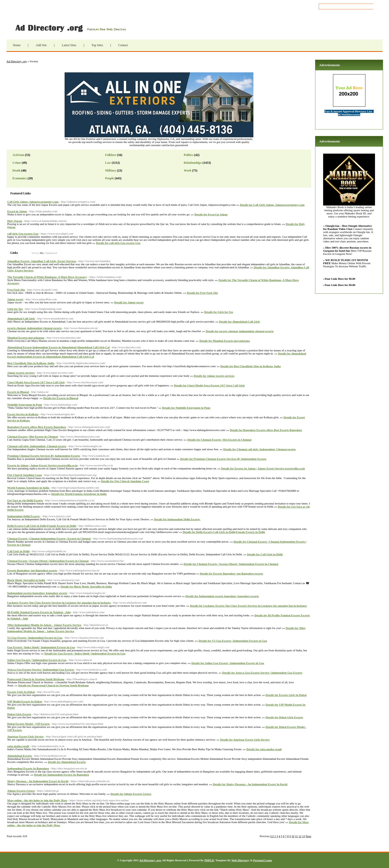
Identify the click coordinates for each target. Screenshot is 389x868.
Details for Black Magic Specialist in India (86, 586)
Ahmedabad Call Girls (21, 318)
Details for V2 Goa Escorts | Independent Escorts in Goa (233, 641)
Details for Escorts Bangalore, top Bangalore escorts (231, 573)
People (109, 178)
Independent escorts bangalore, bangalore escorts (37, 593)
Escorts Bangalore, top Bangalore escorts (32, 570)
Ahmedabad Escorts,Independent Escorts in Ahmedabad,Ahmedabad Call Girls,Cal (58, 347)
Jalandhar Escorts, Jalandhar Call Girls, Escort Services (42, 261)
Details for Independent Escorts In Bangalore (62, 775)
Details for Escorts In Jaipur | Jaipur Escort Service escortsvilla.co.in (263, 468)
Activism (18, 155)
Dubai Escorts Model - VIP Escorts (29, 724)
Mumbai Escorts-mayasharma (26, 338)
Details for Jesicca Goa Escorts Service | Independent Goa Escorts (262, 673)
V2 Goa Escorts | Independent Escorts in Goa (35, 638)
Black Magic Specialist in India (26, 580)
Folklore (111, 155)
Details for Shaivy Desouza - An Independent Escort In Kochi (250, 784)
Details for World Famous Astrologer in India (79, 494)
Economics (20, 178)
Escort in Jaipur (17, 211)
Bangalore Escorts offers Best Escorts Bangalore (37, 427)
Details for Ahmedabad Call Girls (239, 322)
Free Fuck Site (16, 290)
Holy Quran (15, 221)
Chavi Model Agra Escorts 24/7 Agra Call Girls (36, 382)
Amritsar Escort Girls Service (25, 736)
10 (293, 836)
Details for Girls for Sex (218, 312)
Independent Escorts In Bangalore (28, 768)
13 (304, 836)
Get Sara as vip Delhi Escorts (25, 500)
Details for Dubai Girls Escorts (284, 717)
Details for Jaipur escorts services (214, 376)
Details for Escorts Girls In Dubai (286, 695)
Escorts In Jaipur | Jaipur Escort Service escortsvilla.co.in (42, 465)
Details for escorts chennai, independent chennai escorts (240, 331)
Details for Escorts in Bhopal (61, 398)
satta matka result (18, 746)
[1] (272, 836)
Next (308, 836)
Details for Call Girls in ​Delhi (265, 554)
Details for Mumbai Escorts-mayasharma (225, 341)
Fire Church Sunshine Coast (25, 475)
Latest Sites (69, 45)
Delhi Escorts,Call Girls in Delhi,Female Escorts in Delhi (42, 526)
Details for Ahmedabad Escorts (67, 762)
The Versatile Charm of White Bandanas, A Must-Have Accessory (47, 277)
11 (297, 836)
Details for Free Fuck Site (202, 293)
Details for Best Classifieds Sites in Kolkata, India (251, 366)
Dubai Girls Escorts (19, 714)
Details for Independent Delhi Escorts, (177, 519)
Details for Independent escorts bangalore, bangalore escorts (222, 596)
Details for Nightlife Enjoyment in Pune (186, 408)
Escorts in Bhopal (18, 392)
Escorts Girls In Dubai (21, 692)
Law (108, 163)
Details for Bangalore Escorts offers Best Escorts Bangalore (266, 430)
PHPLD (209, 860)
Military (111, 170)
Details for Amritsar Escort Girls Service (245, 740)
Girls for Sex (15, 309)
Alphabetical (51, 253)
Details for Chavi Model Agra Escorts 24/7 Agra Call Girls (209, 385)
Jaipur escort (15, 299)
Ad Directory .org (70, 28)
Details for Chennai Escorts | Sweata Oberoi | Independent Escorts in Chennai (231, 564)
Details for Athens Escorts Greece (131, 794)
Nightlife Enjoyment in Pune (25, 405)
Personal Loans (262, 860)
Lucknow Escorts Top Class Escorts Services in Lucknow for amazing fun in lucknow (59, 603)
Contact (123, 45)
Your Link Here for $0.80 (340, 279)
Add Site (41, 45)
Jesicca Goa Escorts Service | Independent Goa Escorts (41, 669)
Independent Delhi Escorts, (24, 516)
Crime (17, 163)
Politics (189, 155)
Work (188, 170)
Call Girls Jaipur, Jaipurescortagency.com (33, 202)
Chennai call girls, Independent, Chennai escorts (37, 446)
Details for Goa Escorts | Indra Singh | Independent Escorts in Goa (85, 653)
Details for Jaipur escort (129, 302)
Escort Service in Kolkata (23, 414)
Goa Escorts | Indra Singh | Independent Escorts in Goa (41, 647)
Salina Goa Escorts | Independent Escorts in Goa (37, 660)
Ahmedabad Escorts (20, 756)
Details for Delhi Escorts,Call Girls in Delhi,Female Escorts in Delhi (224, 532)
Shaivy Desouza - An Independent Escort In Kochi (38, 781)
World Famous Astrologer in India (28, 488)
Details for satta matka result (264, 749)
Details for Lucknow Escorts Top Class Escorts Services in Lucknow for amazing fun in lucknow (248, 606)
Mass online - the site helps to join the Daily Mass (37, 800)
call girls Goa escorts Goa (23, 234)
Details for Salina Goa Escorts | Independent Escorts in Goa (228, 663)
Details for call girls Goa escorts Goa (118, 243)
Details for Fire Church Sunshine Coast (125, 481)
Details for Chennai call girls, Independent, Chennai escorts (259, 449)
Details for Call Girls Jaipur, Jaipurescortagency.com (272, 205)
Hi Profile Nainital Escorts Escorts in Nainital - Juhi (39, 612)
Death (16, 170)
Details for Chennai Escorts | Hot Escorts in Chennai (220, 440)
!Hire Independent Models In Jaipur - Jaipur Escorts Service (44, 625)
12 (300, 836)
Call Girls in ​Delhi (18, 551)
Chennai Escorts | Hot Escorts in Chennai (33, 436)
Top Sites (97, 45)
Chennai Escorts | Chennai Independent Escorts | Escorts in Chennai (49, 538)
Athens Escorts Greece (21, 791)
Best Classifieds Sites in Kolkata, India (31, 363)
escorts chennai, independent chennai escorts (34, 328)
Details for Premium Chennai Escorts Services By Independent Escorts (223, 459)
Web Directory (240, 860)
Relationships (193, 163)
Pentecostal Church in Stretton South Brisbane (36, 679)
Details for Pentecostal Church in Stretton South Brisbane (53, 685)
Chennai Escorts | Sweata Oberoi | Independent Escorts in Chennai (48, 561)
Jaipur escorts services (21, 373)
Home (17, 45)
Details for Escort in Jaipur (211, 214)
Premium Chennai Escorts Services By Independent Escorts (44, 456)
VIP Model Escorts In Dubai (25, 701)
